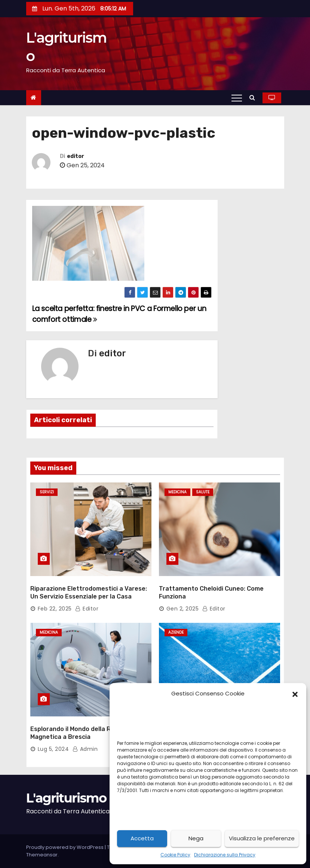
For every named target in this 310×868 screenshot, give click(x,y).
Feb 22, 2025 (55, 609)
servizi (47, 492)
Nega (196, 838)
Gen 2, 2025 (183, 609)
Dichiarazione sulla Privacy (225, 855)
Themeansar (42, 855)
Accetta (142, 838)
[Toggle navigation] (237, 98)
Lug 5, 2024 (53, 749)
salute (203, 492)
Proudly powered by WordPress (65, 847)
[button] (295, 694)
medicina (177, 492)
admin (85, 749)
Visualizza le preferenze (262, 838)
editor (76, 156)
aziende (176, 632)
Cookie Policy (175, 855)
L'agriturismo (66, 798)
